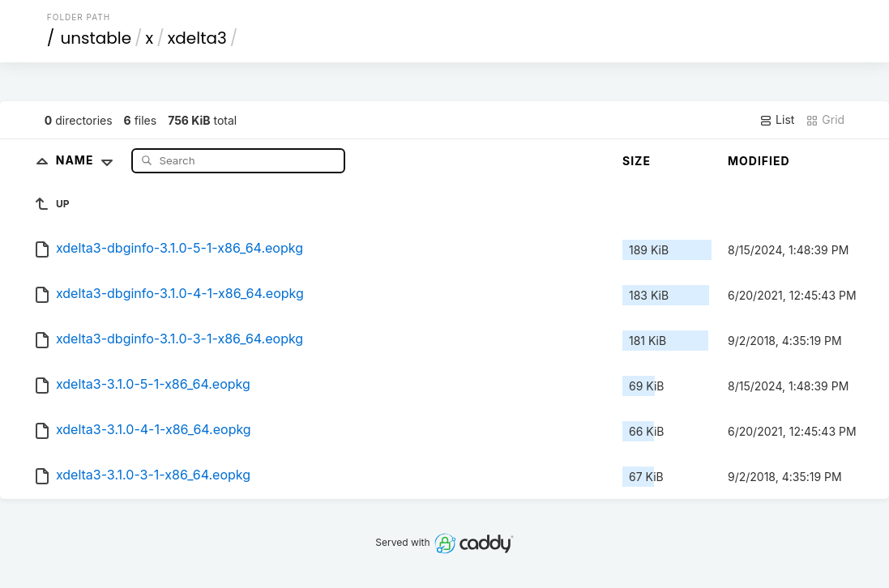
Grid (825, 120)
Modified (759, 161)
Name (88, 160)
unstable (96, 38)
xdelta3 (197, 38)
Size (637, 161)
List (777, 120)
